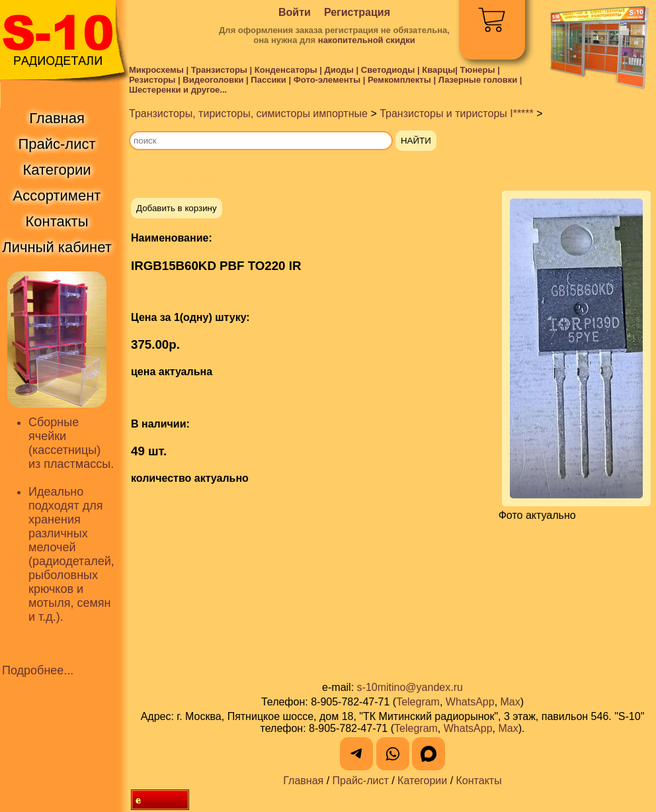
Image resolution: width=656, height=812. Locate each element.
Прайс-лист (361, 781)
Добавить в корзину (177, 208)
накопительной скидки (367, 40)
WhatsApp (470, 702)
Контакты (479, 781)
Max (511, 702)
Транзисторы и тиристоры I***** (457, 113)
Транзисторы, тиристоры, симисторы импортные (248, 113)
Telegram (418, 702)
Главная (303, 781)
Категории (422, 781)
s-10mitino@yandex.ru (410, 687)
